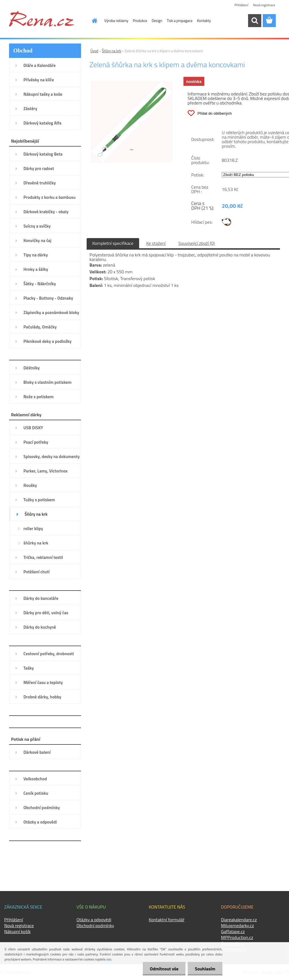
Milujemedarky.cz (237, 925)
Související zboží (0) (197, 243)
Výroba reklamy (116, 21)
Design (157, 21)
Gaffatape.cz (233, 931)
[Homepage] (91, 21)
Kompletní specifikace (113, 243)
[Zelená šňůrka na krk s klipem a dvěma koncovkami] (132, 83)
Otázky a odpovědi (94, 920)
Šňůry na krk (111, 51)
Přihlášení (241, 5)
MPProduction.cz (237, 937)
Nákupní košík (17, 931)
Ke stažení (156, 243)
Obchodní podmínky (95, 925)
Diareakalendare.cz (239, 920)
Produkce (140, 21)
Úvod (94, 51)
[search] (255, 21)
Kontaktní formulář (167, 920)
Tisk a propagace (180, 21)
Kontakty (204, 21)
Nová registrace (264, 5)
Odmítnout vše (164, 969)
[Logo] (41, 19)
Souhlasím (205, 969)
